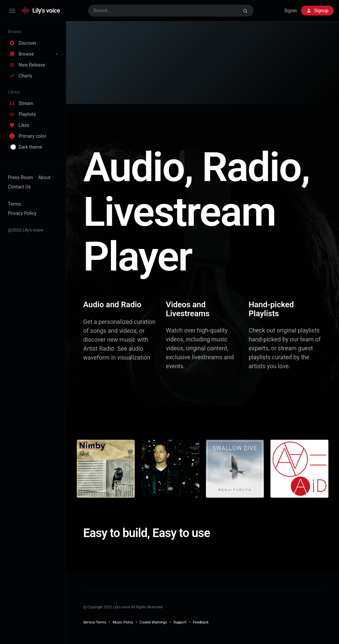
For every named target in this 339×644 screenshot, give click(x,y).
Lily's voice (46, 10)
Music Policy (123, 622)
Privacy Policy (22, 213)
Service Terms (95, 622)
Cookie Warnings (153, 622)
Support (180, 622)
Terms (14, 204)
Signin (291, 11)
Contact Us (19, 187)
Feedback (201, 622)
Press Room (21, 177)
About (44, 177)
